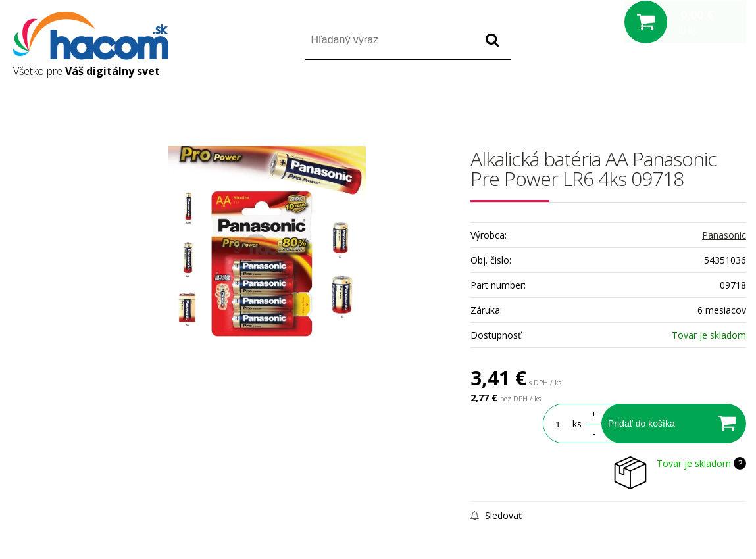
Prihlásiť (637, 98)
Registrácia (690, 98)
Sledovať (496, 515)
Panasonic (724, 235)
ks (577, 424)
